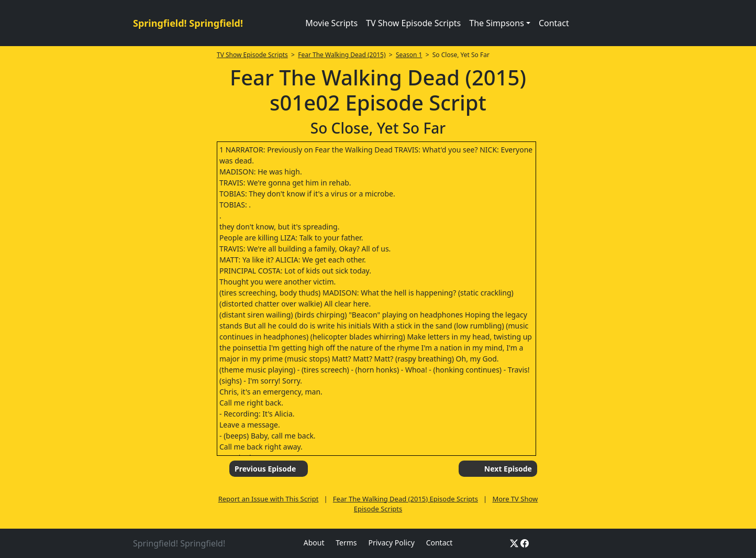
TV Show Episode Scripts (413, 23)
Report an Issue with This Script (269, 499)
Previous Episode (265, 469)
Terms (346, 543)
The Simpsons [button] (497, 23)
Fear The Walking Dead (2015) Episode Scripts (405, 499)
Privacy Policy (391, 543)
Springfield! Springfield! (188, 23)
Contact (554, 23)
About (314, 543)
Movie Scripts (331, 23)
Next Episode (508, 469)
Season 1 (409, 55)
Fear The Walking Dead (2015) (342, 55)
